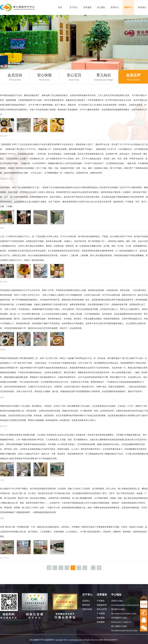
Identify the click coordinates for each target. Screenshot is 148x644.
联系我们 (142, 7)
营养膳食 (101, 618)
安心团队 (101, 7)
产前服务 (101, 601)
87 (93, 568)
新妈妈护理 (102, 605)
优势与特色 (87, 609)
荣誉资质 (86, 605)
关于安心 (74, 7)
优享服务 (87, 7)
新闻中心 (128, 7)
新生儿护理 (102, 609)
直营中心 (115, 7)
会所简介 (86, 601)
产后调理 (101, 613)
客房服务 (101, 622)
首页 (60, 7)
